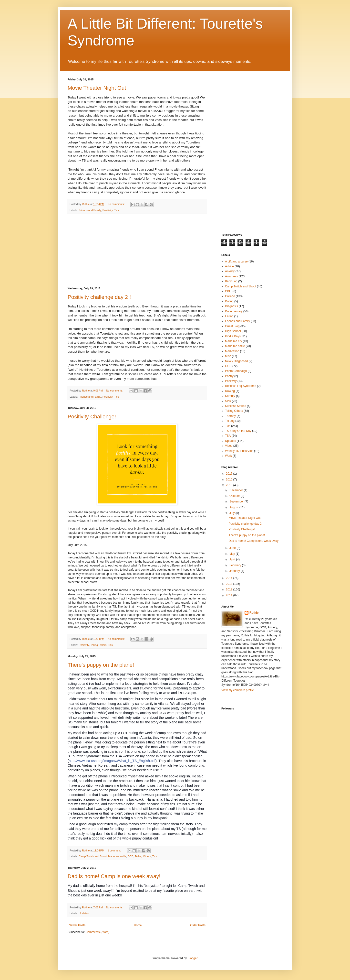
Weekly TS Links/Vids (239, 451)
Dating (229, 301)
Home (138, 925)
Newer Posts (77, 925)
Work (228, 456)
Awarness (231, 276)
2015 (230, 485)
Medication (232, 351)
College (230, 296)
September (237, 501)
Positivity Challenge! (92, 417)
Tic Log (230, 421)
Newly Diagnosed (236, 361)
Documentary (234, 311)
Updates (84, 913)
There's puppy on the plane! (101, 665)
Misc (228, 356)
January (235, 571)
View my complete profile (238, 690)
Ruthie (254, 613)
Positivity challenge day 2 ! (99, 297)
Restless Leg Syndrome (241, 386)
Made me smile (117, 856)
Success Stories (236, 406)
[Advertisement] (137, 250)
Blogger (192, 958)
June (233, 548)
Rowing (230, 391)
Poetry (229, 376)
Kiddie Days (233, 336)
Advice (229, 266)
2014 (230, 578)
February (236, 565)
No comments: (117, 204)
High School (233, 331)
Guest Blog (232, 326)
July (232, 513)
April (233, 559)
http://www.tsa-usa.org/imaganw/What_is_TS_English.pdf (112, 761)
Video (229, 446)
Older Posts (198, 925)
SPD (228, 401)
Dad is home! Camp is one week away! (114, 876)
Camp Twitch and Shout (93, 856)
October (235, 496)
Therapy (230, 416)
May (233, 554)
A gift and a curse (236, 261)
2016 (230, 479)
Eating (229, 316)
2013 (230, 584)
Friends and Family (90, 210)
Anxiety (230, 271)
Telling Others (98, 645)
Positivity (108, 210)
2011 (230, 595)
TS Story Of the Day (238, 431)
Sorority (230, 396)
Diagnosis (232, 306)
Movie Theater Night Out (97, 88)
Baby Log (231, 281)
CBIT (228, 291)
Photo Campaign (236, 371)
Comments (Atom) (97, 932)
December (237, 490)
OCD (130, 856)
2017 (230, 474)
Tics (116, 210)
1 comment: (115, 850)
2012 (230, 589)
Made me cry (233, 341)
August (234, 507)
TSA (228, 436)
